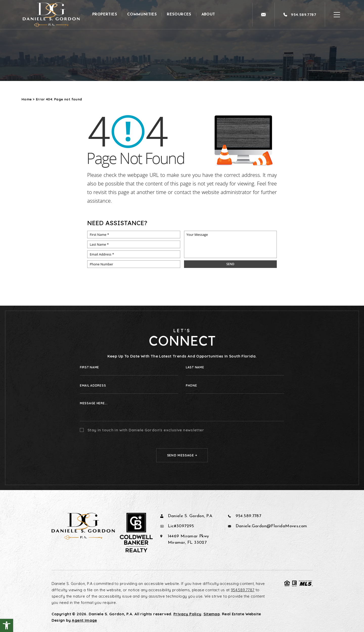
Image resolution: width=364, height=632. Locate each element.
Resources (179, 15)
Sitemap (212, 614)
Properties (105, 15)
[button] (7, 625)
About (208, 15)
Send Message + (182, 455)
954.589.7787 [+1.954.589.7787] (248, 516)
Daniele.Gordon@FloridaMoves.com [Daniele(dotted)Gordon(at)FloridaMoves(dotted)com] (271, 526)
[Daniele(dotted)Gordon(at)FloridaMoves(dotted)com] (263, 15)
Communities (142, 15)
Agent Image (84, 620)
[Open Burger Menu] (337, 15)
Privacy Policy (187, 614)
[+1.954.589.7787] (300, 15)
